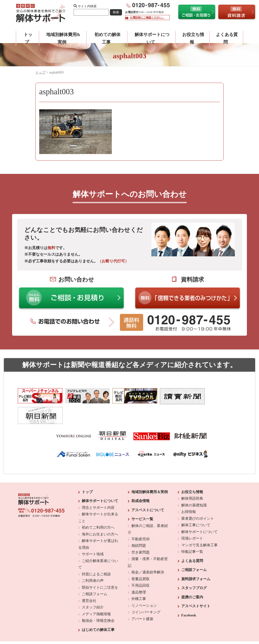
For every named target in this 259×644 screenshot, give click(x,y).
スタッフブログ (194, 568)
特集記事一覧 (192, 532)
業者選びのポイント (198, 498)
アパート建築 (142, 599)
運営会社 (89, 581)
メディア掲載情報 (96, 594)
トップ (40, 72)
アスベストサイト (196, 586)
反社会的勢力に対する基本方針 (126, 627)
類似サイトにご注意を (100, 567)
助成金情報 (141, 481)
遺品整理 (139, 572)
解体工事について (196, 505)
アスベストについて (148, 490)
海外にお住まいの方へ (100, 514)
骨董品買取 (141, 559)
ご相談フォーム (95, 574)
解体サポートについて (100, 481)
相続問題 (139, 526)
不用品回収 (141, 565)
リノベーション (144, 585)
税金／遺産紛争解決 (148, 552)
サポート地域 (93, 534)
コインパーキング (146, 592)
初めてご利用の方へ (98, 507)
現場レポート (192, 518)
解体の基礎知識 (194, 485)
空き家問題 (141, 532)
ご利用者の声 (93, 561)
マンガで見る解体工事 (199, 525)
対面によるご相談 (96, 554)
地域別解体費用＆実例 (150, 472)
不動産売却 (141, 519)
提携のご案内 (192, 577)
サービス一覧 (142, 499)
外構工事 (139, 579)
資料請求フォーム (196, 559)
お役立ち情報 (192, 472)
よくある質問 (192, 541)
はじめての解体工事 (98, 610)
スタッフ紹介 (93, 587)
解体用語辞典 (192, 478)
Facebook (189, 595)
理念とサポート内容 (98, 488)
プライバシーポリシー (163, 627)
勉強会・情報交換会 (98, 600)
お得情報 (189, 492)
